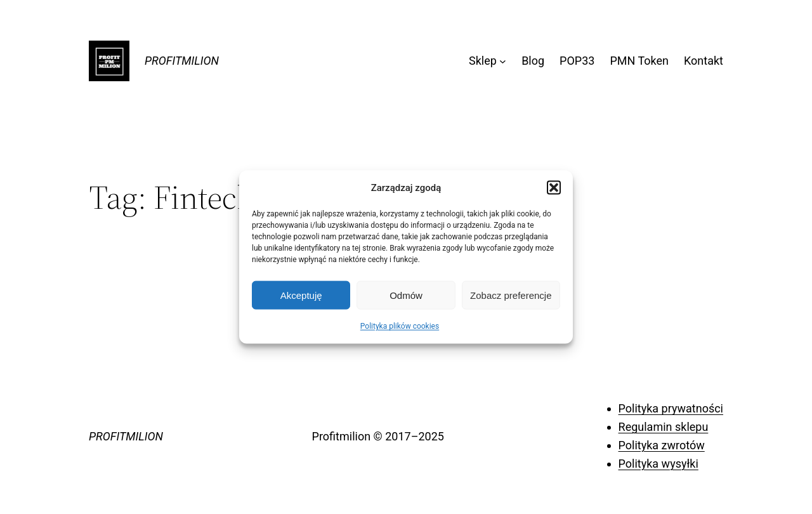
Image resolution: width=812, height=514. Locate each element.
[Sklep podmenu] (503, 61)
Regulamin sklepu (664, 427)
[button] (554, 188)
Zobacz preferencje (511, 295)
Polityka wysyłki (658, 464)
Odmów (406, 295)
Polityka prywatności (671, 408)
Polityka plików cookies (400, 326)
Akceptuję (301, 295)
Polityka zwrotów (662, 445)
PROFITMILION (182, 61)
